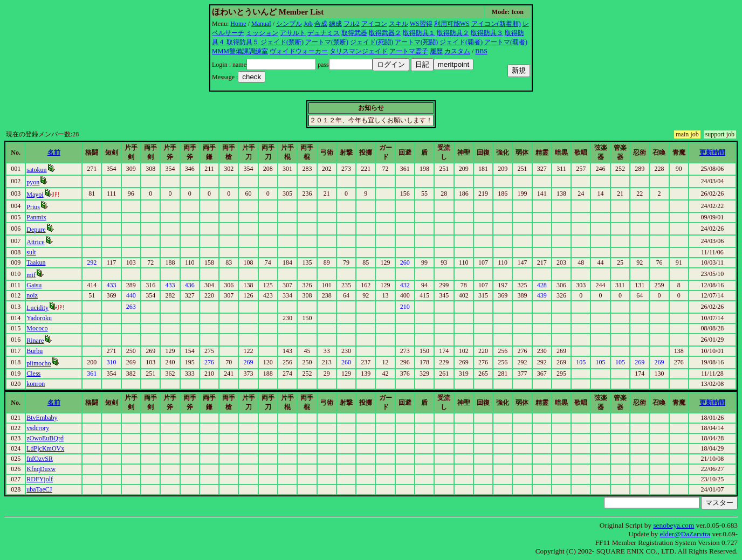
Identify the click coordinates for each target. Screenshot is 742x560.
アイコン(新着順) (496, 24)
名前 (54, 153)
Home (238, 24)
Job (308, 24)
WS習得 (421, 24)
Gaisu (34, 285)
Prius (33, 207)
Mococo (37, 328)
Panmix (36, 217)
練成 (335, 24)
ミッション (262, 33)
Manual (261, 24)
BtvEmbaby (42, 418)
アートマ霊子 (409, 51)
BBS (481, 51)
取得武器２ (385, 33)
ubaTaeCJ (39, 489)
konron (36, 384)
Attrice (35, 242)
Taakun (36, 262)
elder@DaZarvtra (685, 534)
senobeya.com (674, 525)
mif (31, 275)
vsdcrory (38, 428)
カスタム (457, 51)
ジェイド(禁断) (282, 42)
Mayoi (35, 195)
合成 (321, 24)
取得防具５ (243, 42)
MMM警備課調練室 (240, 51)
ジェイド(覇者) (461, 42)
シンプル (289, 24)
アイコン (374, 24)
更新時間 (712, 153)
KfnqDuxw (41, 469)
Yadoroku (39, 318)
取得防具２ (453, 33)
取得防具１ (419, 33)
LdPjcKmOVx (45, 448)
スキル (399, 24)
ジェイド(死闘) (372, 42)
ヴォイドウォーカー (299, 51)
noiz (32, 295)
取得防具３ (487, 33)
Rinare (35, 341)
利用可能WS (452, 24)
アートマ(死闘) (416, 42)
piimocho (39, 363)
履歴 (436, 51)
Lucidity (37, 308)
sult (31, 252)
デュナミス (324, 33)
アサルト (293, 33)
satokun (36, 170)
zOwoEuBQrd (45, 438)
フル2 (352, 24)
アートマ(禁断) (327, 42)
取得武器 (354, 33)
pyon (33, 182)
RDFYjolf (40, 479)
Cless (33, 374)
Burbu (35, 351)
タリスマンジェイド (359, 51)
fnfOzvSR (40, 459)
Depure (36, 230)
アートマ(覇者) (506, 42)
